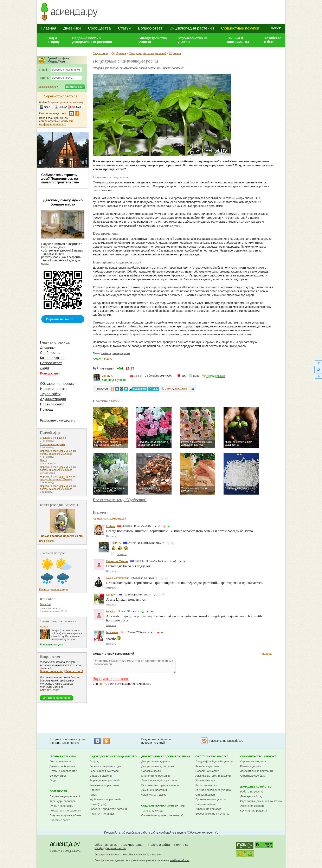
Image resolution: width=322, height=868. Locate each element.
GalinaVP (111, 595)
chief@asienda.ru (151, 855)
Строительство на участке (193, 40)
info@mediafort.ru (180, 860)
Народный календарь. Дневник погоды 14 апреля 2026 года (58, 478)
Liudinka (111, 526)
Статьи (124, 28)
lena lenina (112, 632)
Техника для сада (152, 811)
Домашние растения (154, 790)
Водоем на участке (207, 771)
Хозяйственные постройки (256, 771)
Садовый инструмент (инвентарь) (162, 815)
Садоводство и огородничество (113, 757)
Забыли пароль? (48, 87)
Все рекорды (47, 541)
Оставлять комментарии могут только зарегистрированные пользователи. (134, 666)
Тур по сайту (50, 394)
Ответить (111, 536)
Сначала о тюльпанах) (53, 438)
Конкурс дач (50, 373)
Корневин (175, 53)
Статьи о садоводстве (63, 771)
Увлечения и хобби (252, 806)
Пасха (44, 461)
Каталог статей (52, 358)
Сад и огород (53, 40)
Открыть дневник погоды (53, 589)
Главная (49, 28)
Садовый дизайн (206, 795)
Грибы (94, 795)
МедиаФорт (73, 851)
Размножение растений (104, 785)
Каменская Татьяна (117, 561)
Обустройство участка (212, 757)
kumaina (111, 612)
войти (102, 684)
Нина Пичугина (131, 855)
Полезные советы (61, 820)
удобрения (112, 68)
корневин (178, 68)
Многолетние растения (156, 776)
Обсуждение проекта (57, 384)
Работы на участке (252, 792)
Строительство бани (253, 776)
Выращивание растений (105, 780)
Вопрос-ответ (150, 28)
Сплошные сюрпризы (52, 444)
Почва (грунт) (98, 804)
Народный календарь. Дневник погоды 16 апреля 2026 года (58, 452)
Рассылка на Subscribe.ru (226, 741)
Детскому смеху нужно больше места (63, 202)
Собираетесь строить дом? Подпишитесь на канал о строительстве (60, 179)
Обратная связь (106, 845)
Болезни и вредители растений (109, 809)
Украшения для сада (208, 809)
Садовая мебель (206, 804)
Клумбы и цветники (207, 766)
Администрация (53, 399)
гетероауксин (121, 353)
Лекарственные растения (65, 811)
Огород (94, 761)
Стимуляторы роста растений (147, 53)
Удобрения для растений (105, 799)
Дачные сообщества (62, 766)
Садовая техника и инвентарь (163, 806)
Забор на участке (206, 785)
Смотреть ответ (50, 690)
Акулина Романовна (118, 578)
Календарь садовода (63, 801)
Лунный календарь (61, 806)
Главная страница (55, 342)
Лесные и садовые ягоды (105, 766)
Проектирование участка (211, 799)
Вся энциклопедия (51, 644)
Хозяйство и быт (273, 40)
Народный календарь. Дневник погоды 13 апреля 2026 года (58, 488)
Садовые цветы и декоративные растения (92, 40)
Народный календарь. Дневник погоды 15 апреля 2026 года (58, 469)
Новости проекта (54, 389)
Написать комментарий (112, 519)
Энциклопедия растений (192, 28)
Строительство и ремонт (258, 757)
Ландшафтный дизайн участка (214, 761)
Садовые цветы (151, 771)
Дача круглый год (251, 796)
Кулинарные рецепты (253, 811)
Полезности (58, 791)
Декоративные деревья (156, 761)
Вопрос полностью (52, 671)
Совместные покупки (240, 28)
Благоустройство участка (153, 40)
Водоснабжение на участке (212, 814)
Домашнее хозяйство (256, 787)
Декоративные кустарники (158, 766)
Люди (44, 368)
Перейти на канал (60, 319)
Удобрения (119, 53)
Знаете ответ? (74, 671)
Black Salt (46, 604)
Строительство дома (253, 761)
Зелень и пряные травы (104, 771)
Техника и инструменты (238, 40)
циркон (166, 68)
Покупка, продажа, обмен (65, 815)
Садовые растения (101, 776)
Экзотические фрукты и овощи (160, 785)
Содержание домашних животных (261, 801)
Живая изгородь (205, 780)
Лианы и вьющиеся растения (159, 780)
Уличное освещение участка (213, 790)
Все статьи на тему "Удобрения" (120, 500)
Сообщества (99, 28)
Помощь (47, 409)
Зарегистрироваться (110, 679)
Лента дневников (60, 761)
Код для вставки (177, 388)
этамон (106, 353)
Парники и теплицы (102, 814)
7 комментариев (216, 376)
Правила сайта (52, 404)
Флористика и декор (154, 795)
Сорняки (95, 790)
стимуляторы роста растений (140, 68)
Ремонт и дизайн (251, 766)
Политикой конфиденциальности (56, 123)
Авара (44, 626)
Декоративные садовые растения (166, 757)
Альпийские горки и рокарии (213, 776)
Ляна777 (107, 359)
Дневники (72, 28)
